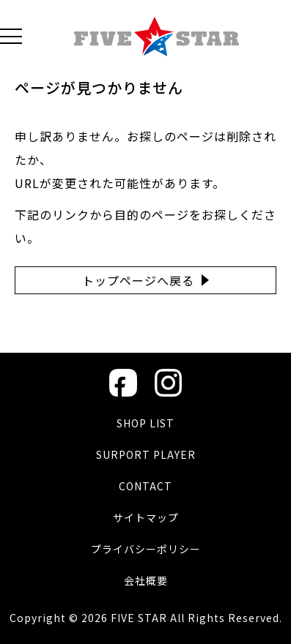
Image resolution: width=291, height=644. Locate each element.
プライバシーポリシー (146, 549)
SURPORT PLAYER (146, 454)
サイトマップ (146, 517)
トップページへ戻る (138, 280)
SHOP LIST (145, 423)
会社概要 (146, 580)
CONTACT (145, 486)
